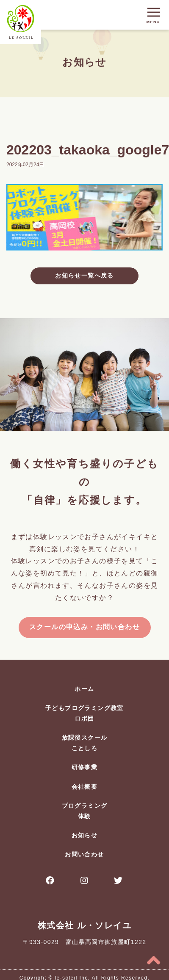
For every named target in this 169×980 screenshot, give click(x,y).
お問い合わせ (84, 854)
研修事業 (85, 767)
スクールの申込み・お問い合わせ (84, 627)
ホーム (84, 689)
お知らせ (85, 835)
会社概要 (85, 787)
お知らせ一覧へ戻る (84, 275)
